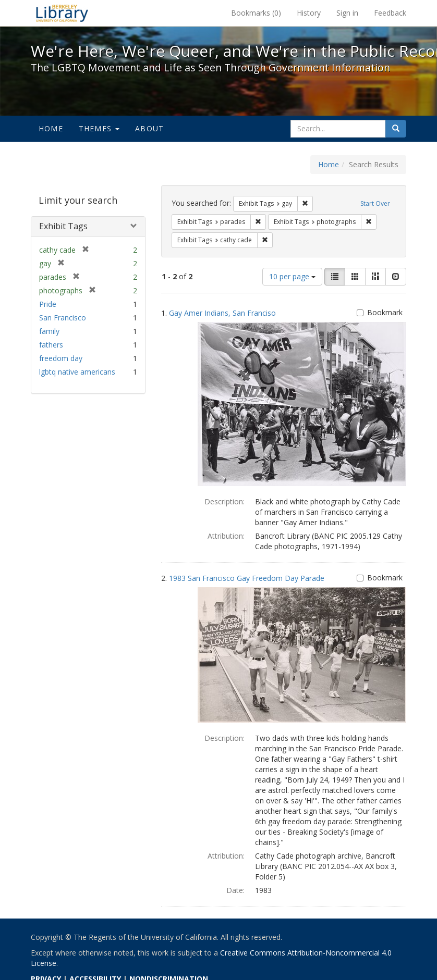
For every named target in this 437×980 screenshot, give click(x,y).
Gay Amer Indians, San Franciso (222, 313)
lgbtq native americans (77, 372)
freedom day (61, 358)
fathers (51, 345)
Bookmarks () (256, 13)
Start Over (375, 203)
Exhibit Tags (63, 226)
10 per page (292, 276)
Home (51, 128)
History (309, 13)
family (49, 331)
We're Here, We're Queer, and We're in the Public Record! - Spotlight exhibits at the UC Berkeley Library (62, 13)
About (149, 128)
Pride (48, 304)
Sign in (347, 13)
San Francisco (63, 318)
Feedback (390, 13)
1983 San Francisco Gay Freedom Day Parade (247, 578)
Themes (99, 128)
